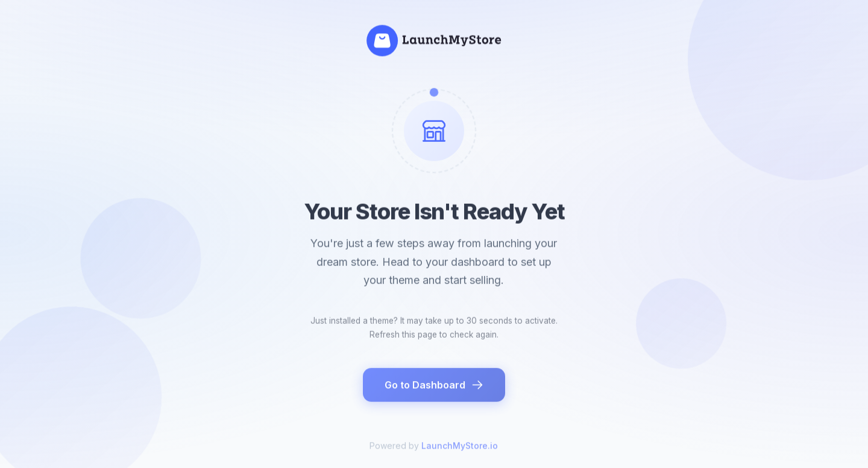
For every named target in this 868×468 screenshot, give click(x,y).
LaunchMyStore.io (460, 450)
